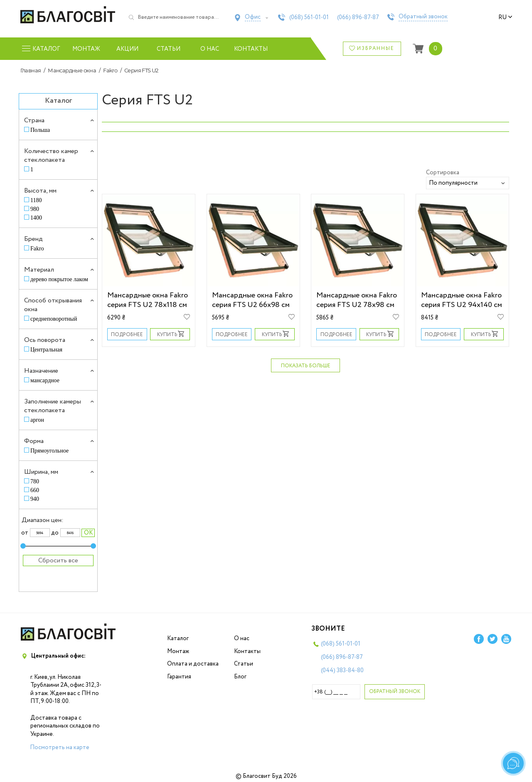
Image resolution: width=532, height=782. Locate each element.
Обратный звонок (423, 17)
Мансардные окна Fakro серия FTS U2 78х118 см (148, 300)
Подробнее (127, 335)
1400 (36, 218)
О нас (210, 49)
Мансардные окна (72, 70)
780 (35, 481)
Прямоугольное (49, 451)
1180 (36, 200)
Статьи (169, 49)
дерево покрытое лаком (59, 279)
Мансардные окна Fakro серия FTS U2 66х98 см (252, 300)
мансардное (45, 380)
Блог (240, 677)
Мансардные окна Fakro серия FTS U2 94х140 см (462, 300)
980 (35, 209)
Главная (31, 70)
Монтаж (86, 49)
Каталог (178, 638)
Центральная (46, 350)
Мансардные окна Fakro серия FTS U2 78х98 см (357, 300)
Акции (127, 49)
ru (505, 17)
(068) (309, 17)
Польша (40, 130)
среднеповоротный (54, 319)
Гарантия (179, 677)
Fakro (110, 70)
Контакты (251, 49)
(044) (342, 671)
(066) (358, 17)
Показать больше (306, 366)
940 (35, 499)
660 (35, 490)
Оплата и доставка (193, 664)
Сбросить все (58, 561)
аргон (37, 420)
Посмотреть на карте (60, 747)
